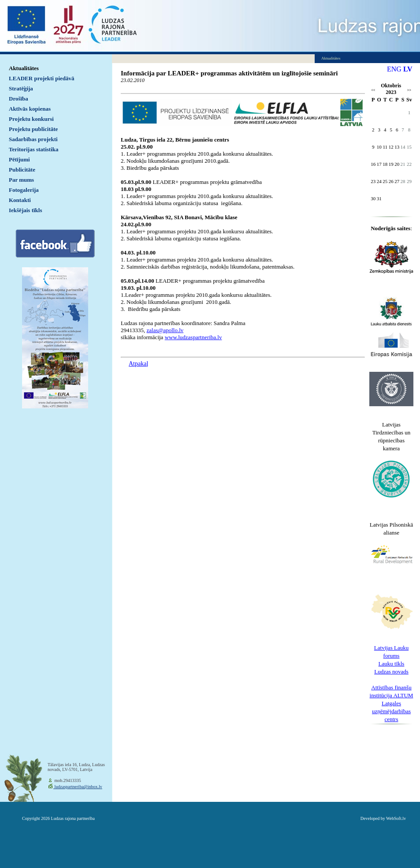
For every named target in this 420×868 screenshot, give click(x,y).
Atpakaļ (138, 364)
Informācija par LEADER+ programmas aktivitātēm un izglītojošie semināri (229, 73)
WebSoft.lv (396, 818)
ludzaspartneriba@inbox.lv (78, 787)
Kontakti (20, 200)
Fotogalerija (24, 190)
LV (408, 69)
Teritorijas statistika (34, 149)
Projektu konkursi (31, 119)
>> (409, 90)
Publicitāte (22, 170)
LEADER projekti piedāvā (42, 78)
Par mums (21, 180)
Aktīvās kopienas (30, 109)
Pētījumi (19, 159)
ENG (394, 69)
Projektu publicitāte (33, 129)
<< (373, 90)
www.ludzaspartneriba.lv (193, 337)
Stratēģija (21, 88)
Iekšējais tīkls (25, 210)
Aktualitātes (24, 68)
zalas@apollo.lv (165, 330)
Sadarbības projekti (33, 139)
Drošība (19, 99)
